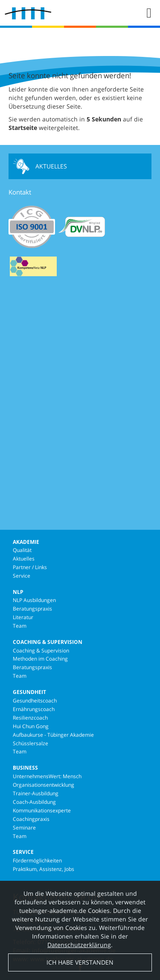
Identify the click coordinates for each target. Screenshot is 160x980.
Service (22, 576)
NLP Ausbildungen (34, 600)
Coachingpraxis (31, 819)
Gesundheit (29, 692)
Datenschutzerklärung (79, 949)
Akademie (26, 542)
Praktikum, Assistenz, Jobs (44, 869)
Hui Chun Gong (31, 726)
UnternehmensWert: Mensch (47, 776)
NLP (18, 592)
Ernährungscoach (34, 709)
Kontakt (20, 192)
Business (25, 768)
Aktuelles (40, 166)
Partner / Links (30, 567)
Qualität (22, 550)
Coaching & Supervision (48, 642)
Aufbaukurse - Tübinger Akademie (53, 735)
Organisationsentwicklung (44, 785)
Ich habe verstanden (80, 966)
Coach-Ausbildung (34, 802)
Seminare (24, 828)
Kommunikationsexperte (42, 810)
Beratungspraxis (32, 609)
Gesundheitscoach (35, 701)
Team (20, 626)
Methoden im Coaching (40, 659)
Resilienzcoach (30, 718)
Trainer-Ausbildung (36, 793)
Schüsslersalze (31, 743)
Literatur (23, 617)
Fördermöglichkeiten (37, 860)
